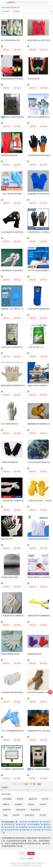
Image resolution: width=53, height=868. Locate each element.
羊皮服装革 (18, 804)
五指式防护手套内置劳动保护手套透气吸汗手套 (19, 692)
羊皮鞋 (5, 815)
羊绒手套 (31, 804)
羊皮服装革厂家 (25, 827)
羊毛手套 (45, 799)
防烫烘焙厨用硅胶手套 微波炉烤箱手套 (16, 79)
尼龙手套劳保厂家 (11, 824)
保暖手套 (6, 804)
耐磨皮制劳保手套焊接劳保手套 (13, 386)
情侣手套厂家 (24, 824)
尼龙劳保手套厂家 (14, 830)
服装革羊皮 (33, 799)
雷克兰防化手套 (34, 79)
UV (42, 790)
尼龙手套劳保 (21, 810)
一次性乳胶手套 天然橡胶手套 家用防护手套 (18, 501)
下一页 (33, 784)
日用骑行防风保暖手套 (10, 462)
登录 (22, 853)
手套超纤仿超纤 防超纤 (10, 577)
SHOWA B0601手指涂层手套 (12, 347)
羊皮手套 (43, 804)
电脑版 (30, 859)
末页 (39, 784)
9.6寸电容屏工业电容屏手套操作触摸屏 (16, 769)
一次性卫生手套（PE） (36, 347)
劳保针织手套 (29, 815)
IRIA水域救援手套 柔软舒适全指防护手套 (16, 232)
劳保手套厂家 (27, 830)
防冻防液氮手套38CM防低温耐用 (40, 194)
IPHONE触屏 (7, 799)
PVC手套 (43, 815)
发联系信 (6, 50)
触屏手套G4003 (7, 539)
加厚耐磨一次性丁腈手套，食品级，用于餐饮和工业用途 (22, 309)
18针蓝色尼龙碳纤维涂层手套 (39, 462)
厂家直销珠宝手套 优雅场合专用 (13, 616)
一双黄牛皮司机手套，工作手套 (39, 501)
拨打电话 (17, 50)
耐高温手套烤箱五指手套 (10, 654)
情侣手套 (16, 815)
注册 (31, 853)
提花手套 (20, 799)
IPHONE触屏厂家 (36, 824)
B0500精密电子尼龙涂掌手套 (12, 271)
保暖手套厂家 (36, 822)
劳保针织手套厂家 (38, 827)
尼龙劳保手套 (36, 810)
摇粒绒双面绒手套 (34, 654)
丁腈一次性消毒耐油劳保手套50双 (14, 731)
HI (17, 790)
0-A (2, 790)
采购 (50, 692)
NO (28, 790)
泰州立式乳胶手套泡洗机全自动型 (18, 117)
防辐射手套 (7, 810)
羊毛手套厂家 (12, 827)
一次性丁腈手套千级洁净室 (11, 194)
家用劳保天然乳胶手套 (10, 155)
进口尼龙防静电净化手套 (10, 40)
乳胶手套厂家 (38, 830)
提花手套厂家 (25, 822)
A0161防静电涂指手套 (10, 424)
